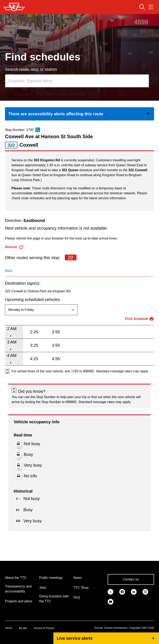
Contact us (131, 579)
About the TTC (16, 578)
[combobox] (77, 81)
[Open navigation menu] (151, 7)
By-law (23, 628)
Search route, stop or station (31, 69)
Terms (9, 628)
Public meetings (51, 578)
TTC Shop (81, 588)
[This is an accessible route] (38, 130)
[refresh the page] (14, 247)
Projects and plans (19, 601)
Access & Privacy (44, 628)
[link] (79, 114)
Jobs (43, 588)
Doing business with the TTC (54, 599)
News (78, 578)
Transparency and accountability (18, 589)
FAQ (77, 597)
